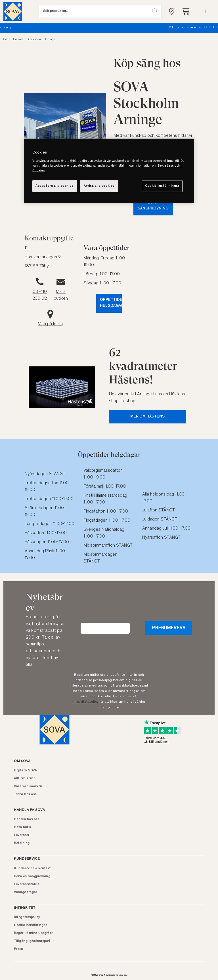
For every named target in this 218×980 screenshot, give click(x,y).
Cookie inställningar (162, 186)
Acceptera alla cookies (55, 186)
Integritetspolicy (27, 917)
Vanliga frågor (25, 892)
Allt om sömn (25, 778)
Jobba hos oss (25, 794)
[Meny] (206, 11)
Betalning (22, 843)
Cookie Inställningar (30, 925)
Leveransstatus (27, 884)
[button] (155, 11)
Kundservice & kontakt (32, 868)
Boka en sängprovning (109, 28)
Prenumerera (169, 628)
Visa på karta (50, 324)
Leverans (21, 835)
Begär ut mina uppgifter (33, 933)
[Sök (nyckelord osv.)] (94, 11)
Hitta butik (23, 827)
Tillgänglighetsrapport (32, 941)
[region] (109, 171)
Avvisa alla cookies (99, 186)
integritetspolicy (85, 702)
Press (18, 949)
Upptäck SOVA (25, 771)
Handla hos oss (27, 819)
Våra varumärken (28, 786)
